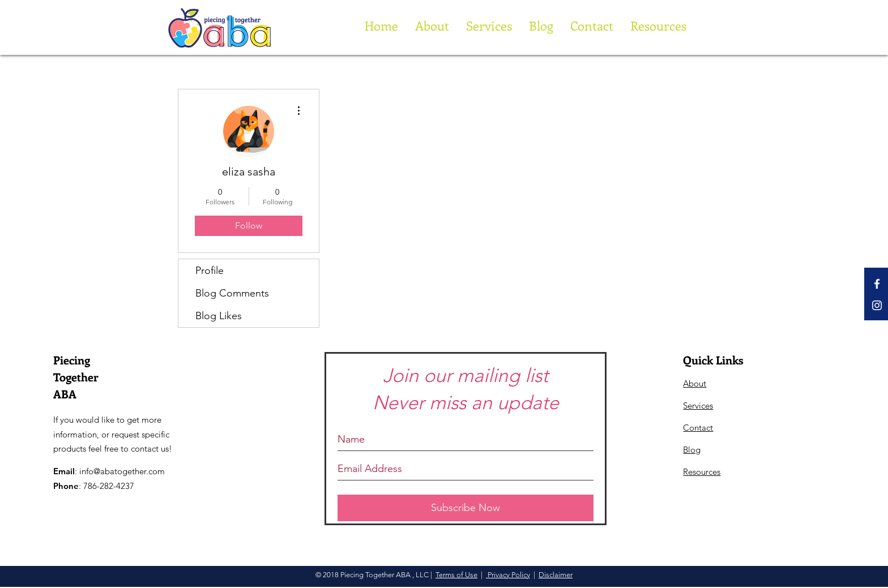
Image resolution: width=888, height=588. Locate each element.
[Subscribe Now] (466, 508)
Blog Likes (219, 316)
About (695, 383)
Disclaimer (556, 575)
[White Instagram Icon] (877, 305)
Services (698, 405)
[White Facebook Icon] (877, 284)
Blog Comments (232, 293)
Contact (698, 428)
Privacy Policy (508, 575)
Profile (210, 271)
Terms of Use (456, 575)
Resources (702, 472)
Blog (692, 450)
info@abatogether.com (122, 471)
